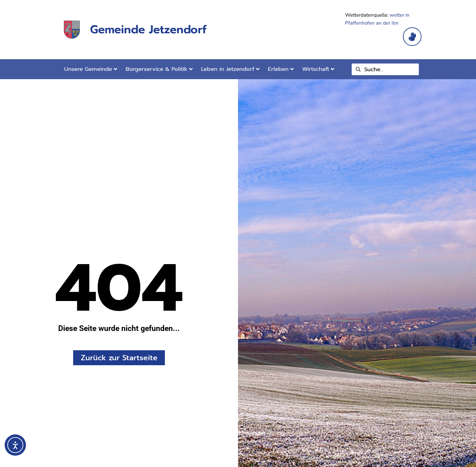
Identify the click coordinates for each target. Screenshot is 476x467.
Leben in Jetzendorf (230, 69)
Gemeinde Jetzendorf (148, 29)
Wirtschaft (318, 69)
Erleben (281, 69)
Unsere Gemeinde (91, 69)
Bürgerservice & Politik (159, 69)
